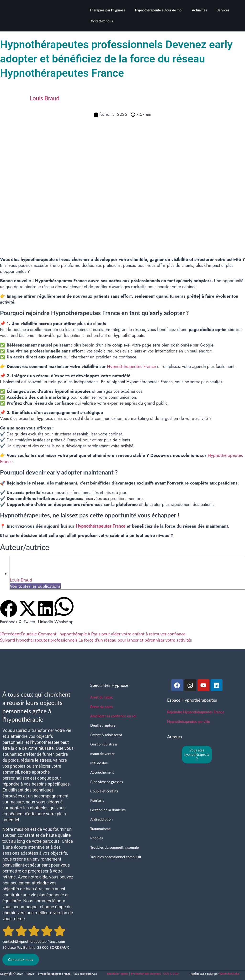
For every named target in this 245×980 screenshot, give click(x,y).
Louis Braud (21, 580)
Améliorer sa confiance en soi (113, 716)
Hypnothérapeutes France (131, 366)
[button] (9, 612)
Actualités (200, 10)
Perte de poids (102, 707)
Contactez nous (101, 21)
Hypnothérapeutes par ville (189, 721)
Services (223, 10)
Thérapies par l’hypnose (107, 10)
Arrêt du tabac (102, 697)
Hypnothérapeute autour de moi (159, 10)
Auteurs (175, 737)
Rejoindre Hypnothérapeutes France (196, 712)
